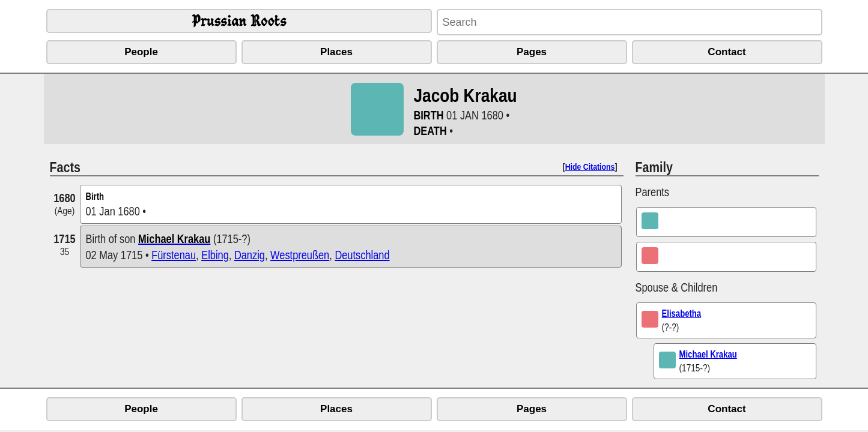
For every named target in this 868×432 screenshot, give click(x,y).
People (141, 52)
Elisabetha (682, 313)
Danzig (250, 255)
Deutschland (362, 255)
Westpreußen (300, 255)
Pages (532, 52)
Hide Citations (590, 166)
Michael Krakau (708, 354)
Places (336, 52)
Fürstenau (174, 255)
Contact (727, 52)
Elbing (215, 255)
